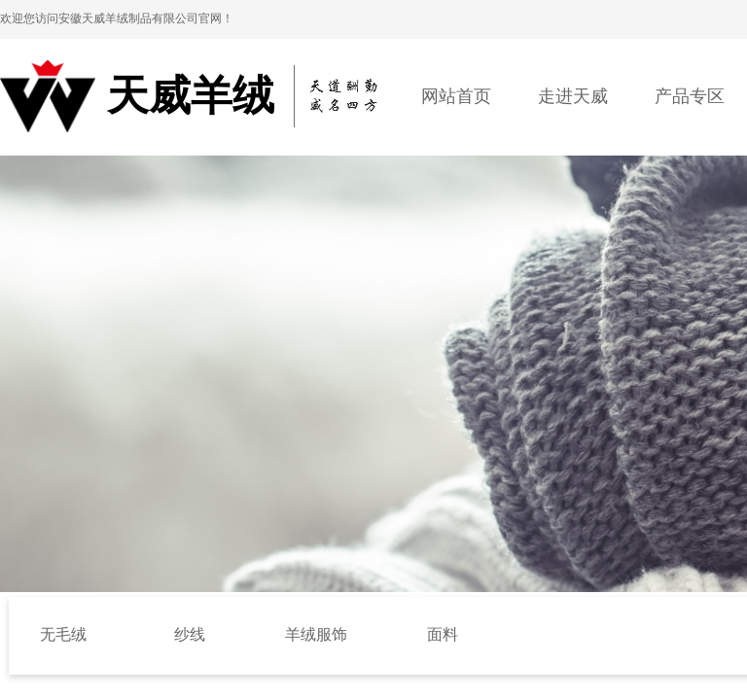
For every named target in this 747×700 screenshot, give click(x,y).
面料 (443, 634)
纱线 (190, 634)
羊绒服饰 (316, 634)
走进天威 (573, 96)
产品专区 (690, 96)
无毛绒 (63, 634)
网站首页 (456, 96)
